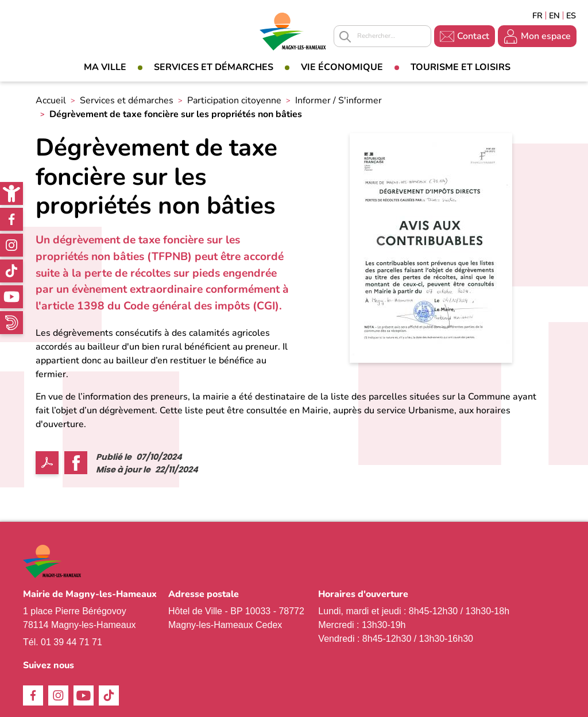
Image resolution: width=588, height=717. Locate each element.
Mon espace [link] (546, 36)
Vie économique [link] (342, 67)
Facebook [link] (11, 219)
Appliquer (345, 37)
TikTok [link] (11, 271)
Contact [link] (473, 36)
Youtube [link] (11, 297)
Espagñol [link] (571, 15)
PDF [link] (47, 463)
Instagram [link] (11, 245)
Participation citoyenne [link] (234, 100)
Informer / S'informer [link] (339, 100)
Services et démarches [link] (214, 67)
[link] (11, 193)
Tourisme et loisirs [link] (461, 67)
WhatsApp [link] (11, 323)
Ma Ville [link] (105, 67)
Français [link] (537, 15)
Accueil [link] (51, 100)
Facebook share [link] (76, 463)
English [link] (554, 15)
